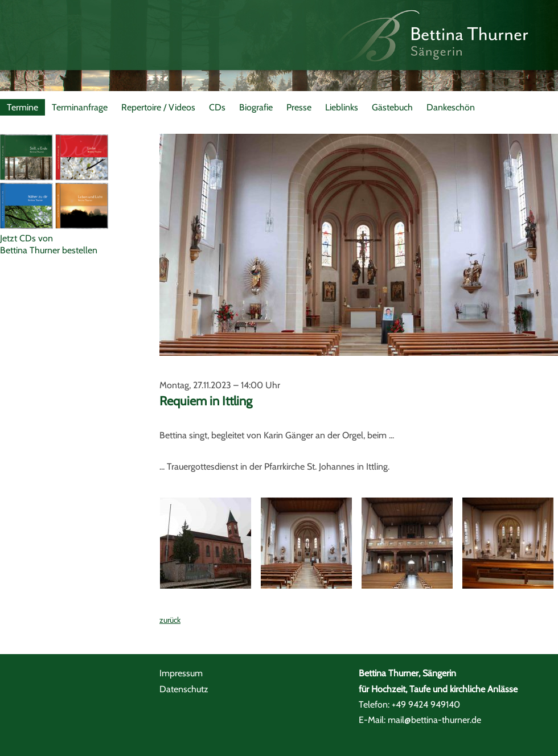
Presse (299, 107)
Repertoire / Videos (158, 107)
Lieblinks (342, 107)
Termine (22, 107)
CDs (217, 107)
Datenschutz (184, 689)
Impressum (181, 673)
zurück (170, 620)
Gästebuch (392, 107)
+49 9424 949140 (426, 704)
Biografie (256, 107)
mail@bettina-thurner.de (434, 720)
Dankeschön (451, 107)
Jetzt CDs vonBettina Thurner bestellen (49, 244)
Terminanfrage (80, 107)
